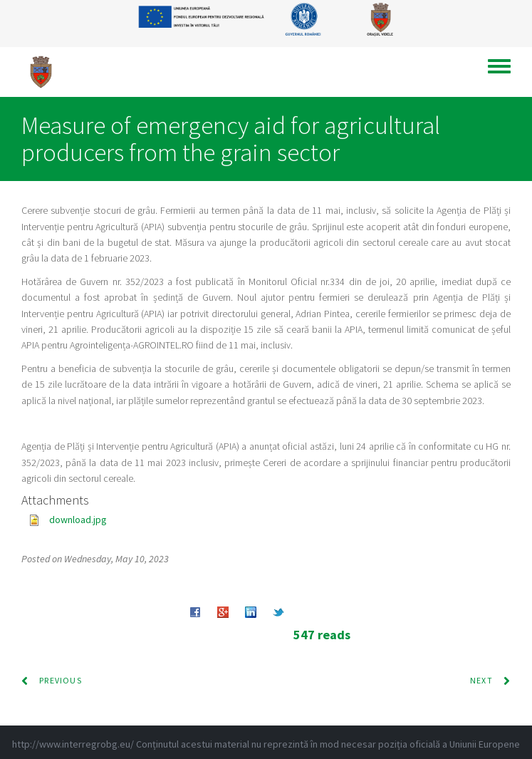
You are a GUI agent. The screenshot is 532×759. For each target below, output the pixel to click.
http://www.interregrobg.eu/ (73, 744)
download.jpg (78, 520)
